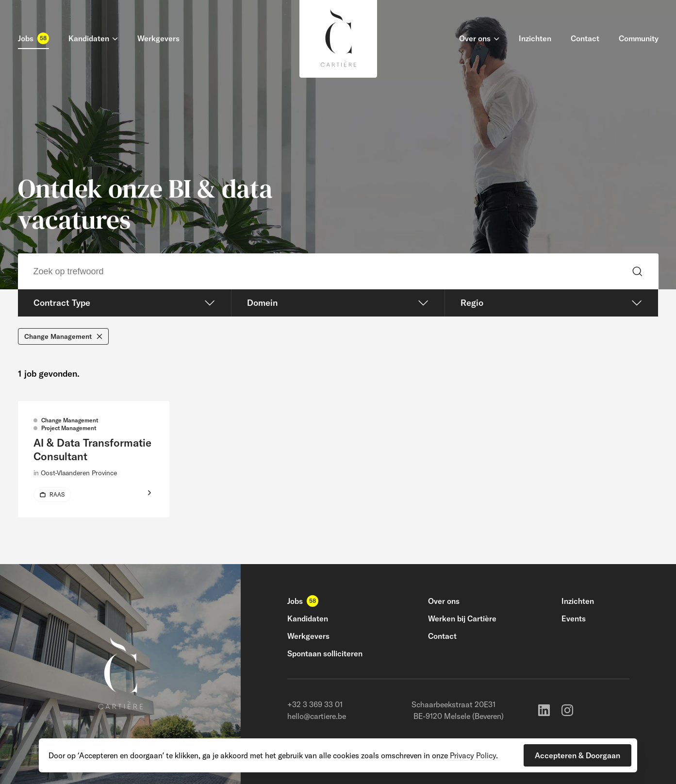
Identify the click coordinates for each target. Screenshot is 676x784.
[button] (577, 755)
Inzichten (578, 601)
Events (574, 618)
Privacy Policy (473, 755)
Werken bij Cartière (462, 618)
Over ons (444, 601)
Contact (442, 636)
